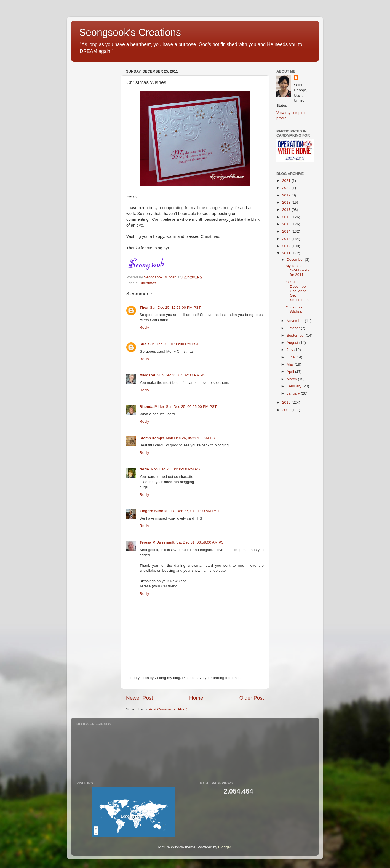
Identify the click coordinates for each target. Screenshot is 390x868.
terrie (144, 469)
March (292, 379)
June (291, 357)
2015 (287, 224)
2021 (287, 181)
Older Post (252, 698)
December (296, 259)
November (296, 321)
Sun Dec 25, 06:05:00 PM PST (191, 407)
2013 (287, 239)
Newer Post (140, 698)
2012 (287, 246)
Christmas (148, 283)
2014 (287, 231)
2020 (287, 188)
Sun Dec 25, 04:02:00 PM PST (182, 375)
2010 (287, 402)
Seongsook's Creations (130, 32)
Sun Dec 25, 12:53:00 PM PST (176, 307)
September (296, 335)
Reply (144, 327)
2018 (287, 202)
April (291, 372)
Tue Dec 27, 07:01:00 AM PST (194, 511)
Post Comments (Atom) (168, 709)
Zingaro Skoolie (153, 511)
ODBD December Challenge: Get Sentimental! (298, 291)
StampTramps (152, 438)
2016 (287, 217)
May (291, 364)
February (295, 386)
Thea (144, 307)
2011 (287, 253)
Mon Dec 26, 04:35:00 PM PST (176, 469)
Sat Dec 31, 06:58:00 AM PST (201, 542)
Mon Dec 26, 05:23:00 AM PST (191, 438)
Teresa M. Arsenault (157, 542)
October (294, 328)
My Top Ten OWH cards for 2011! (297, 270)
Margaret (147, 375)
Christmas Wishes (294, 309)
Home (196, 698)
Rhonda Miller (152, 407)
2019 (287, 195)
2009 (287, 410)
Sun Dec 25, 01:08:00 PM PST (174, 344)
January (294, 393)
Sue (143, 344)
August (293, 343)
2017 (287, 210)
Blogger (225, 847)
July (290, 350)
